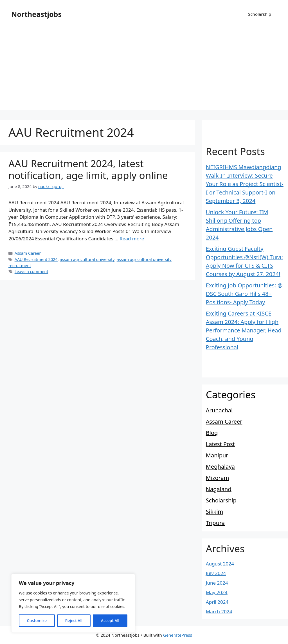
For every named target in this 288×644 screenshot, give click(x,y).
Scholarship (260, 14)
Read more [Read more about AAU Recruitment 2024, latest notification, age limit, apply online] (132, 239)
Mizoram (218, 478)
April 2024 (217, 602)
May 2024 (217, 592)
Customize (37, 620)
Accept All (110, 620)
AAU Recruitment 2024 (36, 259)
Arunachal (219, 410)
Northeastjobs (36, 14)
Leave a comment (31, 271)
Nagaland (219, 489)
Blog (212, 433)
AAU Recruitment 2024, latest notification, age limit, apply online (88, 169)
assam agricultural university (87, 259)
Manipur (217, 455)
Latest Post (220, 444)
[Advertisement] (144, 70)
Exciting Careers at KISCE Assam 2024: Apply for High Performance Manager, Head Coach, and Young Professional (244, 330)
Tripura (215, 523)
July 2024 (216, 573)
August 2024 (220, 564)
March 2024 (219, 611)
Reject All (74, 620)
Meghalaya (220, 467)
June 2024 (217, 583)
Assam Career (28, 253)
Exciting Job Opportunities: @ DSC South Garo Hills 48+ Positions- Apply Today (244, 294)
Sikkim (214, 512)
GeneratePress (178, 635)
